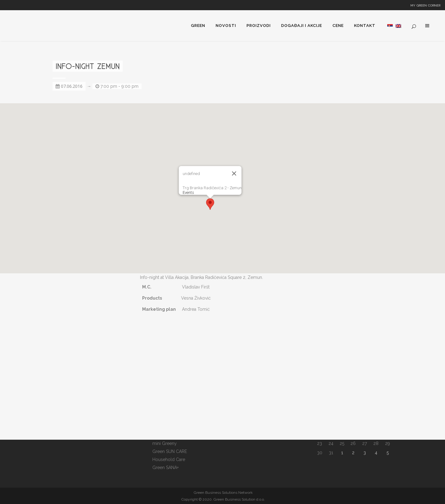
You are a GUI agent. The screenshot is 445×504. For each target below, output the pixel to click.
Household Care (169, 459)
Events (188, 192)
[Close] (234, 173)
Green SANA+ (165, 468)
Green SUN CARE (170, 451)
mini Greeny (165, 443)
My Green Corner (425, 5)
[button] (210, 204)
